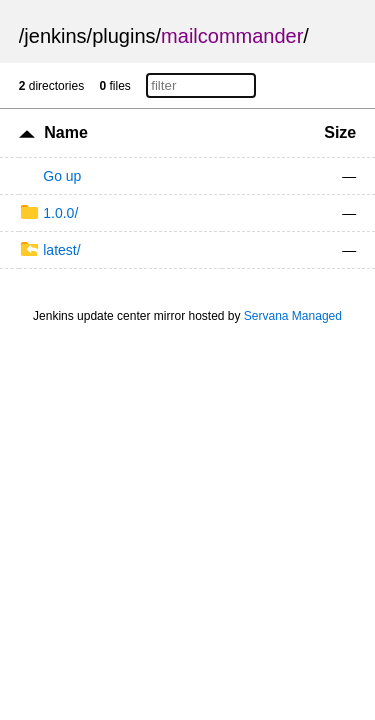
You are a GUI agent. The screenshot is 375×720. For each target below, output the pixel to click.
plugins (123, 36)
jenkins (55, 36)
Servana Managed (293, 316)
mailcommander (232, 36)
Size (340, 132)
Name (66, 132)
